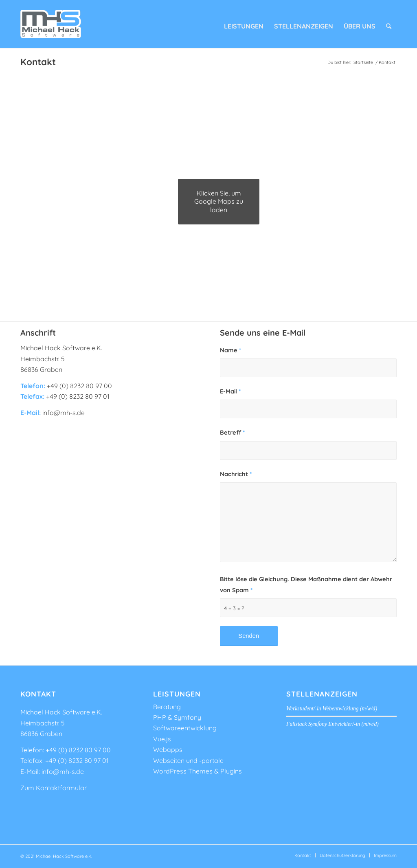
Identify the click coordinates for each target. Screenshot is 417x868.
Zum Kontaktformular (54, 788)
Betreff (232, 432)
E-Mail (230, 391)
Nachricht (236, 474)
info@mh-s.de (63, 771)
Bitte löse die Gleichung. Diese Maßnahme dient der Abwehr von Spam (306, 584)
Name (230, 350)
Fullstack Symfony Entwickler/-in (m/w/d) (333, 724)
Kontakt (38, 62)
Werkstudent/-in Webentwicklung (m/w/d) (332, 709)
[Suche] (389, 24)
